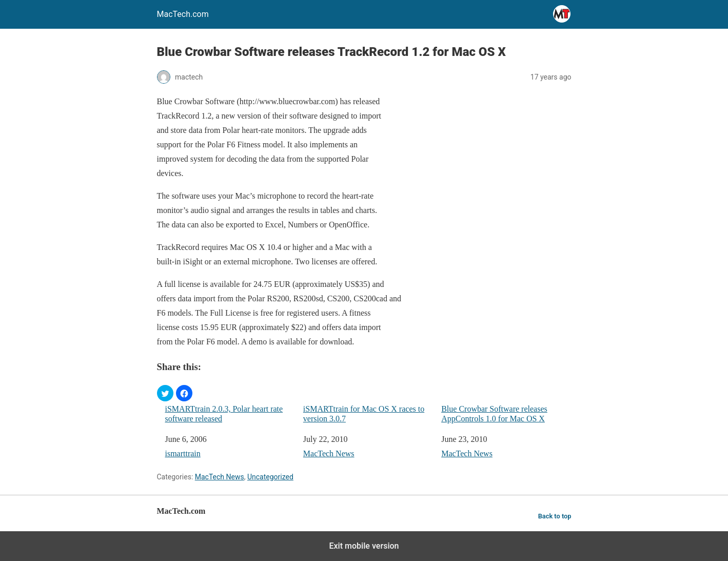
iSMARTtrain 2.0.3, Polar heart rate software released (224, 414)
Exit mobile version (364, 546)
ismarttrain (183, 453)
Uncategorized (270, 477)
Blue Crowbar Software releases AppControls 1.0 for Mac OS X (494, 414)
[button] (165, 393)
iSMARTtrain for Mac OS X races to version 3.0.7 (364, 414)
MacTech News (329, 453)
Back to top (555, 516)
